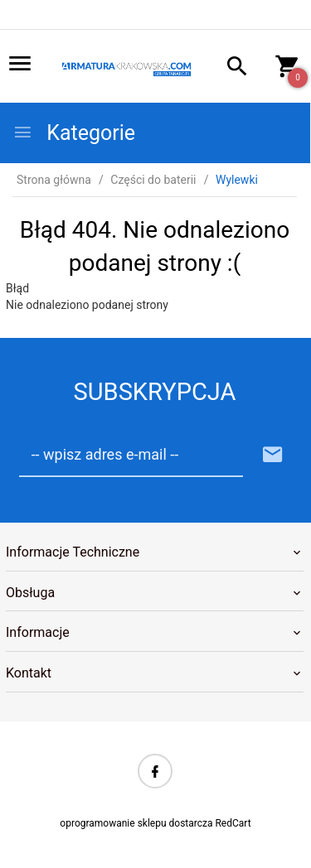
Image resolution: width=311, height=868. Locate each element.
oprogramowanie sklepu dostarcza (136, 823)
